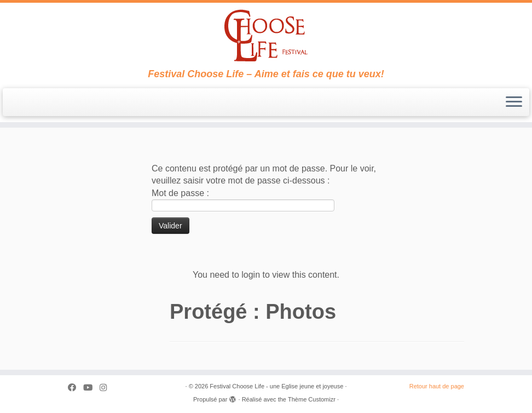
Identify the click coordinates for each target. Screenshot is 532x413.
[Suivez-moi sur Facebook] (76, 388)
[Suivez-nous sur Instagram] (107, 388)
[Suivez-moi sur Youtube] (91, 388)
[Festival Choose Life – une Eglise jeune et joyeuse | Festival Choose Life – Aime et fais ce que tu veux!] (266, 36)
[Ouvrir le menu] (514, 102)
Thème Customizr (312, 399)
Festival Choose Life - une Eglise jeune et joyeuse (276, 386)
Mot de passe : (243, 200)
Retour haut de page (437, 386)
